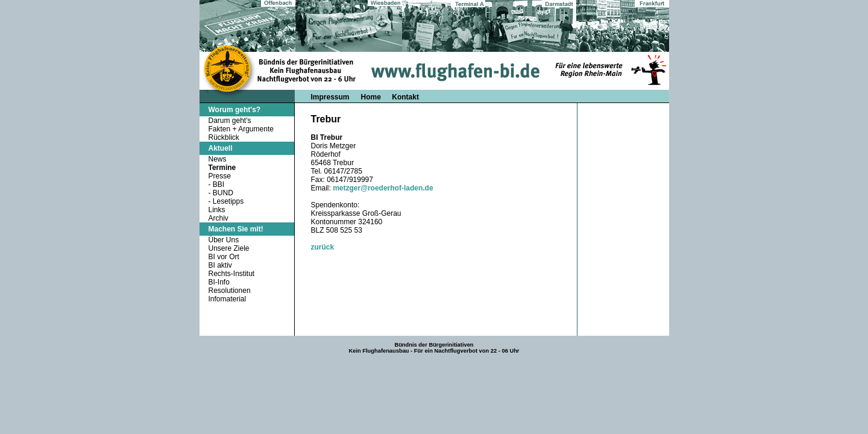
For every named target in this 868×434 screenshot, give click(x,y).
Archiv (219, 218)
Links (217, 210)
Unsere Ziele (229, 248)
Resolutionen (230, 291)
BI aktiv (220, 265)
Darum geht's (230, 121)
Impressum (330, 97)
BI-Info (219, 282)
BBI (219, 184)
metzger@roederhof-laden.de (383, 188)
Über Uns (224, 240)
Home (372, 97)
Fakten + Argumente (241, 129)
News (218, 159)
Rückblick (224, 137)
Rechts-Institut (232, 274)
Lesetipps (228, 201)
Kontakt (405, 97)
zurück (323, 247)
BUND (223, 193)
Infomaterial (228, 299)
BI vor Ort (224, 257)
